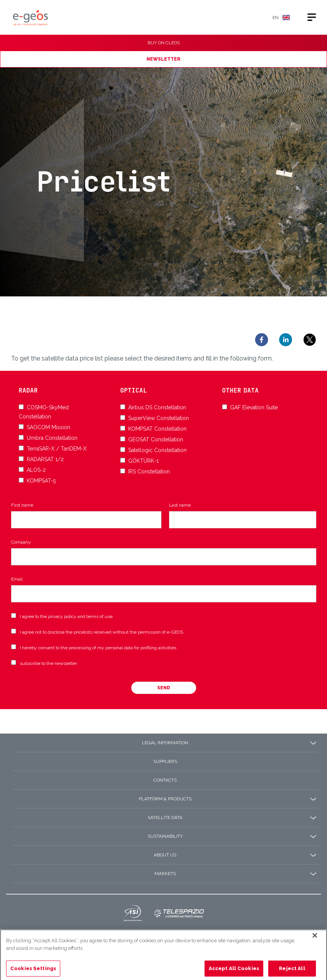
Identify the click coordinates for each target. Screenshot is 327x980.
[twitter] (310, 340)
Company (21, 542)
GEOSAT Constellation (156, 439)
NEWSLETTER (163, 59)
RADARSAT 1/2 (45, 459)
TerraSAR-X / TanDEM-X (57, 449)
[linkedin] (286, 340)
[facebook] (262, 340)
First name (22, 505)
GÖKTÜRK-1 (143, 461)
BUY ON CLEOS (164, 43)
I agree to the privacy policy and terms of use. (67, 616)
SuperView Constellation (159, 418)
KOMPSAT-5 (41, 481)
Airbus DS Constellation (157, 407)
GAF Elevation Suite (254, 407)
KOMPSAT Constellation (157, 429)
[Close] (315, 949)
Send (164, 688)
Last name (180, 505)
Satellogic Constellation (157, 450)
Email (17, 579)
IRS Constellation (149, 471)
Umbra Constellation (52, 438)
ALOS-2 (36, 470)
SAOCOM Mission (48, 427)
